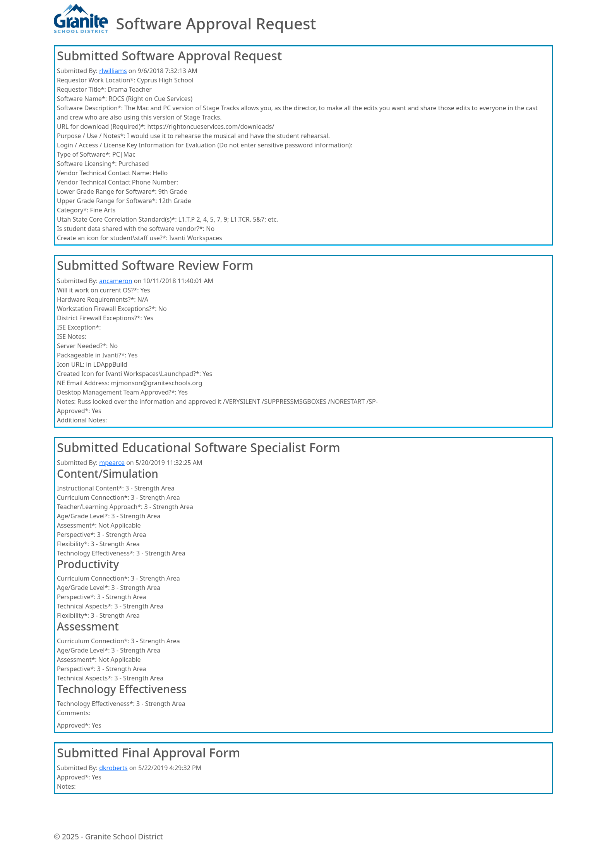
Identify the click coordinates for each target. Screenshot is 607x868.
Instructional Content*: (90, 488)
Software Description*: (90, 108)
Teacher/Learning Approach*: (100, 507)
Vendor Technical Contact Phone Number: (117, 182)
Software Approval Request (216, 24)
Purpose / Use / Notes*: (91, 136)
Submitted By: (77, 71)
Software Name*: (82, 99)
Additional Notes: (82, 420)
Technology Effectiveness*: (96, 553)
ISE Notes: (72, 337)
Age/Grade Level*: (83, 516)
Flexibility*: (73, 544)
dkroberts (113, 768)
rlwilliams (113, 71)
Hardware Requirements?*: (96, 299)
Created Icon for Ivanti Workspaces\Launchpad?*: (129, 374)
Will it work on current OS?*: (98, 290)
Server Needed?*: (82, 346)
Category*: (73, 210)
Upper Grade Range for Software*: (107, 201)
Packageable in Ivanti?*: (92, 355)
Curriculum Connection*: (93, 497)
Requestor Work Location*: (96, 80)
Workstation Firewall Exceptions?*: (107, 309)
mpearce (112, 463)
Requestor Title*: (81, 89)
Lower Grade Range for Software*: (107, 191)
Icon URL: (71, 364)
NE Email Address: (83, 383)
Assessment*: (77, 525)
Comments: (74, 713)
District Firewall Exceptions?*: (99, 318)
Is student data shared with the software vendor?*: (131, 229)
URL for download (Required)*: (101, 126)
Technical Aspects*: (85, 606)
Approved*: (74, 411)
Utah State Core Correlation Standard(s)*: (117, 219)
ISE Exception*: (79, 327)
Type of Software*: (84, 154)
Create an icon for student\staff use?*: (112, 238)
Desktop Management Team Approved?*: (117, 392)
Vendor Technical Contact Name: (104, 173)
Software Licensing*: (87, 164)
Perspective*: (76, 535)
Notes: (66, 402)
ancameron (116, 281)
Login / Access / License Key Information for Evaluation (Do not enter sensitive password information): (205, 145)
